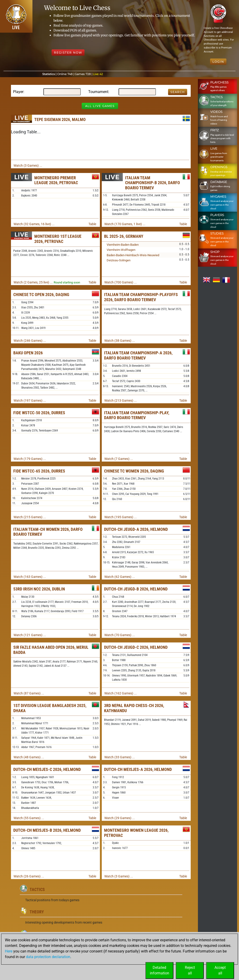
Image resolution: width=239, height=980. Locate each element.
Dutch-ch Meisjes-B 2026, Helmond (47, 830)
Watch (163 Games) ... (30, 577)
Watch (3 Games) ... (28, 166)
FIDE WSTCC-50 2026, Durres (39, 413)
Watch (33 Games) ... (120, 757)
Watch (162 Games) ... (121, 693)
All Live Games (100, 106)
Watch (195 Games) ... (121, 517)
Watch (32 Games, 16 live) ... (34, 224)
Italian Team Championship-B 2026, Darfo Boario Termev (153, 183)
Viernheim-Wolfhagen (121, 250)
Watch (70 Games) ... (120, 635)
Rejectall (190, 970)
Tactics (37, 889)
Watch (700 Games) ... (121, 282)
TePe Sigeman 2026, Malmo (60, 119)
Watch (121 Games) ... (30, 635)
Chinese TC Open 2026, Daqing (41, 295)
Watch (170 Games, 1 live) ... (125, 224)
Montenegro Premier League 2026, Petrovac (56, 180)
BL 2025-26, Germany (124, 236)
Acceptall (220, 970)
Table (92, 224)
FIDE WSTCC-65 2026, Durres (39, 471)
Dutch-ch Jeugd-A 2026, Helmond (136, 529)
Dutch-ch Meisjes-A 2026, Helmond (138, 769)
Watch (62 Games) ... (120, 577)
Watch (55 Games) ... (29, 818)
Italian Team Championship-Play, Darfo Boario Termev (137, 415)
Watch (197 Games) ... (30, 400)
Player (18, 92)
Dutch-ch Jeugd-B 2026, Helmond (136, 589)
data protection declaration (48, 957)
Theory (37, 912)
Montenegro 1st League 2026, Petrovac (58, 239)
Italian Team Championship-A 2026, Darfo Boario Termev (138, 355)
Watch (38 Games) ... (120, 341)
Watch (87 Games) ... (29, 693)
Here (9, 951)
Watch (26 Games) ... (29, 876)
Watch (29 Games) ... (120, 818)
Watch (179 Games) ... (30, 459)
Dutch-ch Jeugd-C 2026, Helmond (136, 647)
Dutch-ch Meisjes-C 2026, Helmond (47, 769)
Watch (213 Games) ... (121, 400)
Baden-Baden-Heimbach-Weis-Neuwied (133, 255)
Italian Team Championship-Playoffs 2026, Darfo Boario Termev (141, 297)
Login (218, 62)
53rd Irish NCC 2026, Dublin (39, 589)
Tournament (98, 92)
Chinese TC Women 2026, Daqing (134, 471)
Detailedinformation (160, 970)
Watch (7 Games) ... (119, 459)
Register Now (68, 53)
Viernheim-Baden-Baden (123, 245)
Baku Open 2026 (28, 353)
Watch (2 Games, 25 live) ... (33, 282)
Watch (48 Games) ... (29, 757)
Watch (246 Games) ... (30, 341)
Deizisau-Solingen (119, 260)
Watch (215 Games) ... (30, 517)
